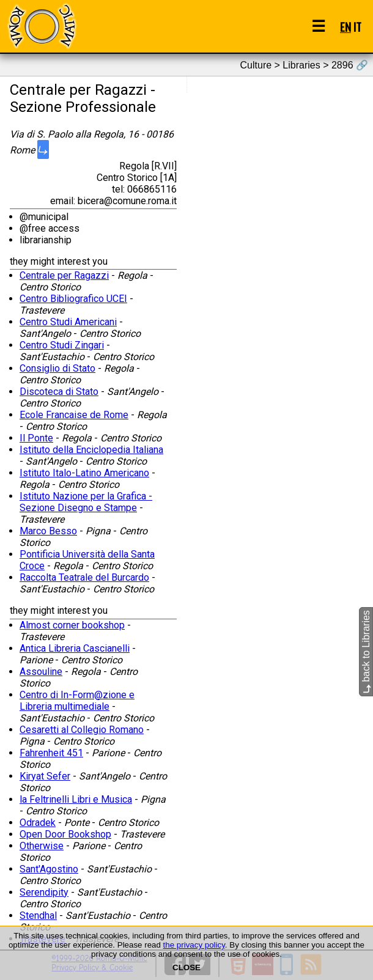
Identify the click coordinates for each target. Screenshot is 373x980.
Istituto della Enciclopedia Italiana (91, 450)
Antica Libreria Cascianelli (75, 648)
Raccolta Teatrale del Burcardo (84, 577)
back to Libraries (366, 652)
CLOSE (186, 967)
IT (357, 27)
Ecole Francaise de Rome (74, 415)
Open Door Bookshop (65, 834)
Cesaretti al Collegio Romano (82, 730)
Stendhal (38, 916)
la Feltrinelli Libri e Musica (76, 799)
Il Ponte (36, 438)
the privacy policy (194, 945)
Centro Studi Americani (68, 322)
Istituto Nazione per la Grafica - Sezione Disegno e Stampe (86, 502)
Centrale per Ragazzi (64, 275)
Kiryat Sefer (45, 776)
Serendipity (44, 892)
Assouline (41, 672)
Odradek (38, 823)
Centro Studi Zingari (62, 345)
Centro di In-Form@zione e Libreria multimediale (77, 701)
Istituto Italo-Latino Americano (84, 473)
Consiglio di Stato (57, 368)
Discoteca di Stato (59, 392)
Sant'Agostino (49, 869)
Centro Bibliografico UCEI (73, 299)
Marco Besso (48, 531)
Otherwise (42, 846)
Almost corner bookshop (72, 625)
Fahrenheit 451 (51, 753)
